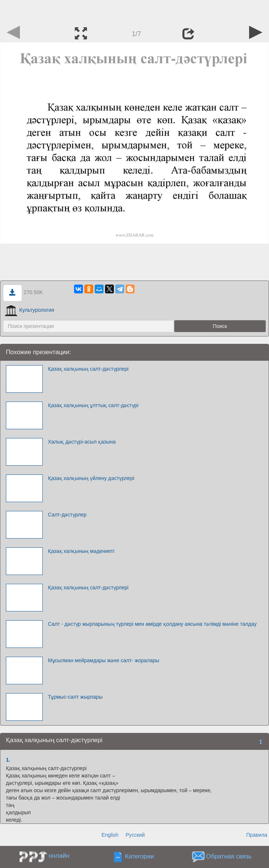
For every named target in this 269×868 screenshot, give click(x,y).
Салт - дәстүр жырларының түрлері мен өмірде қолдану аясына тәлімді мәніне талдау (152, 624)
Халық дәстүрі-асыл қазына (82, 442)
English (110, 835)
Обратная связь (229, 856)
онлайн (59, 856)
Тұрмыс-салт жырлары (75, 697)
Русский (135, 835)
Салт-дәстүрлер (67, 515)
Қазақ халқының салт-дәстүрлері (88, 369)
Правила (257, 835)
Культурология (29, 310)
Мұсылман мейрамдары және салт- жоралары (104, 660)
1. (8, 760)
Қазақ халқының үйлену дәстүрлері (91, 478)
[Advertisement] (134, 11)
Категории (139, 856)
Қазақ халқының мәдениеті (81, 551)
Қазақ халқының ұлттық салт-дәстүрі (93, 405)
